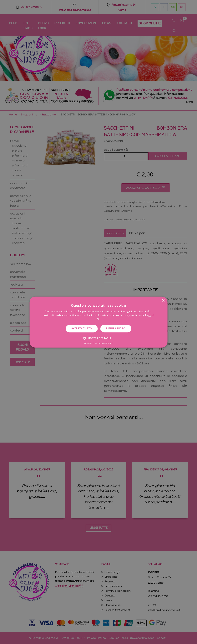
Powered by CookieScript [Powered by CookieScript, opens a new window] (98, 343)
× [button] (163, 301)
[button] (98, 338)
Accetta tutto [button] (82, 329)
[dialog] (98, 322)
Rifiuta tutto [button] (116, 329)
